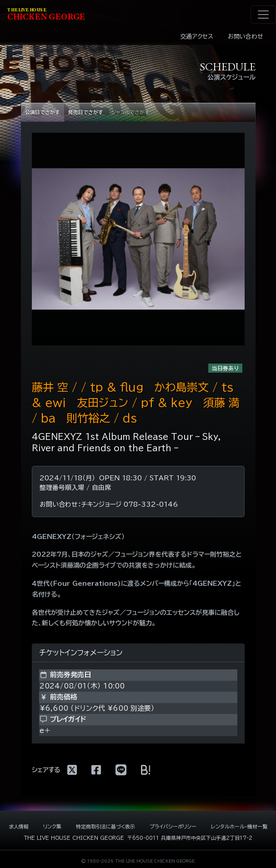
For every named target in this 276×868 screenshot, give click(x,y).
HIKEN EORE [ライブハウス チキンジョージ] (46, 15)
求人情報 (19, 826)
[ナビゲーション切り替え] (263, 15)
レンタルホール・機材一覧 (239, 826)
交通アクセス (197, 37)
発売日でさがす (86, 112)
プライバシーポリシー (173, 826)
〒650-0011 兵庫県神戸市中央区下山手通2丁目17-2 (190, 838)
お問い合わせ (246, 37)
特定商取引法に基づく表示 (105, 826)
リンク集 (52, 826)
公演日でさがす (43, 112)
